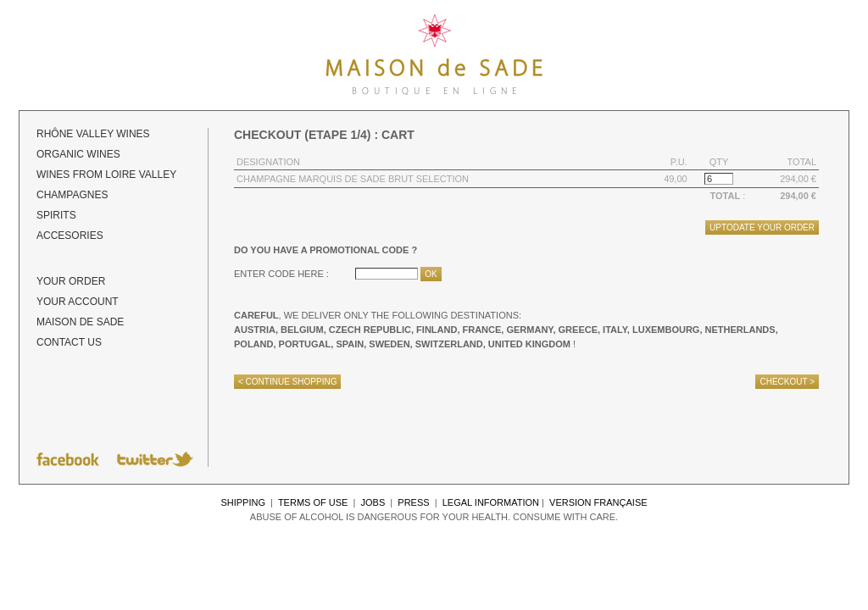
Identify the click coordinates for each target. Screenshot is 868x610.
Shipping (243, 502)
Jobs (373, 502)
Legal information (491, 502)
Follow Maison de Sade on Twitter (155, 459)
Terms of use (313, 502)
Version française (598, 502)
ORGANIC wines (78, 154)
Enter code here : (281, 274)
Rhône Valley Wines (93, 134)
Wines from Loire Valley (106, 175)
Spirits (56, 215)
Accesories (70, 236)
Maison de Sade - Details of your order (434, 55)
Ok (431, 274)
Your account (78, 302)
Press (413, 502)
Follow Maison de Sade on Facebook (68, 459)
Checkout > (787, 382)
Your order (71, 281)
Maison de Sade (80, 322)
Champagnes (72, 195)
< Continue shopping (287, 382)
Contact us (69, 342)
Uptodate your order (762, 227)
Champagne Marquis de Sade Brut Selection (353, 179)
